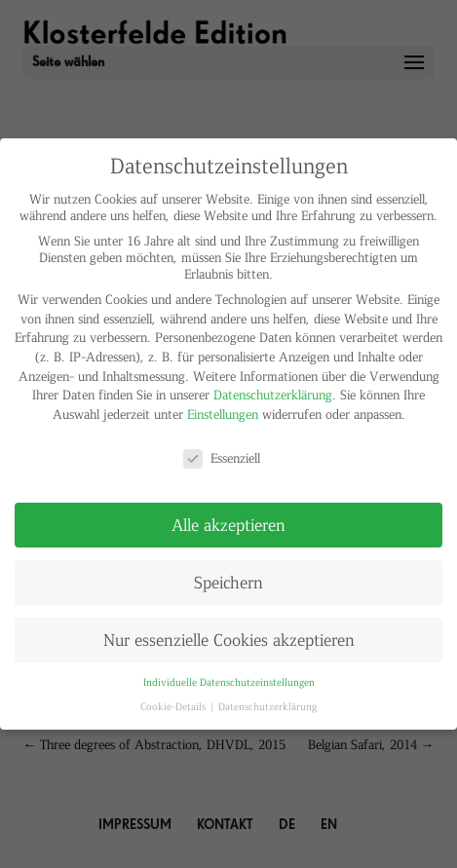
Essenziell (222, 457)
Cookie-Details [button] (174, 706)
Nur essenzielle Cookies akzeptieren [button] (229, 639)
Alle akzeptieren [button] (228, 524)
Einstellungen (223, 414)
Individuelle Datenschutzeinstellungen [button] (229, 681)
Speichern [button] (228, 582)
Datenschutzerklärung (273, 394)
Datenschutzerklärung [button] (267, 706)
